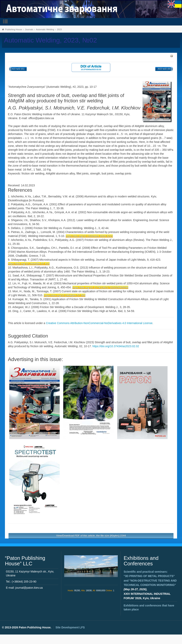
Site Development (70, 627)
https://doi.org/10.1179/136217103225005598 (100, 287)
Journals (29, 29)
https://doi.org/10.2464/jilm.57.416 (29, 264)
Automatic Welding (45, 29)
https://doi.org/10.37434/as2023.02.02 (116, 346)
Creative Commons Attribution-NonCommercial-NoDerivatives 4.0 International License (99, 323)
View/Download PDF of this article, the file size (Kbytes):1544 (91, 536)
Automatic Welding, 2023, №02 (50, 40)
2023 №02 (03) (164, 69)
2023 (59, 29)
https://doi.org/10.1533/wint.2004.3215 (89, 236)
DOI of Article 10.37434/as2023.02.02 (91, 67)
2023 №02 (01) (18, 69)
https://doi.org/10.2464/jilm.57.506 (65, 295)
